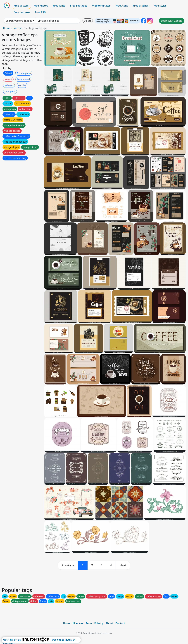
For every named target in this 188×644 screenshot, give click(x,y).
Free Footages (79, 6)
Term (89, 623)
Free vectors (21, 6)
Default (8, 73)
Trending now (24, 73)
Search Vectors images (19, 21)
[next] (123, 565)
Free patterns (22, 12)
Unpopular (10, 91)
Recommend (23, 79)
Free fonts (59, 6)
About (109, 623)
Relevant (9, 85)
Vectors (18, 28)
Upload (88, 21)
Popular (22, 85)
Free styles (160, 6)
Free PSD (40, 12)
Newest (8, 79)
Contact (120, 623)
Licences (78, 623)
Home (7, 28)
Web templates (101, 6)
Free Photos (41, 6)
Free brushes (141, 6)
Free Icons (122, 6)
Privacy (99, 623)
